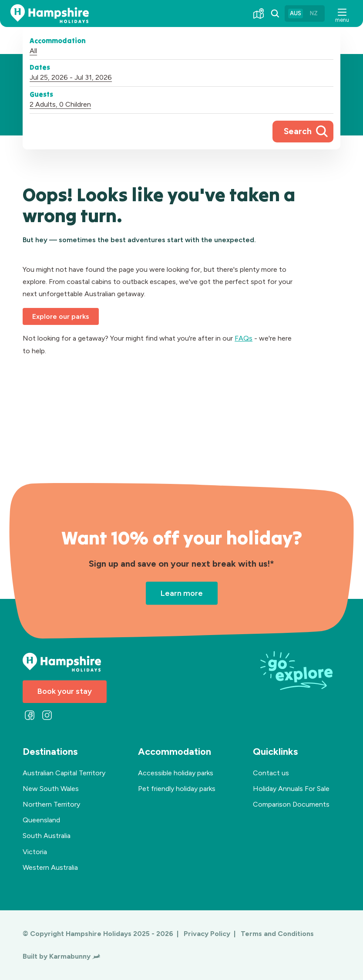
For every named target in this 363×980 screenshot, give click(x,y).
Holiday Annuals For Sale (291, 789)
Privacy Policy (208, 934)
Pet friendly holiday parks (177, 789)
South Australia (47, 836)
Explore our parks (61, 316)
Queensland (41, 820)
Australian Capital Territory (64, 773)
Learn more (182, 593)
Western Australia (50, 867)
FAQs (244, 338)
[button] (342, 14)
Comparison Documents (291, 804)
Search (298, 131)
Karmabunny (75, 956)
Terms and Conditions (277, 934)
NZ (314, 13)
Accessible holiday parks (176, 773)
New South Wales (51, 789)
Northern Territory (51, 804)
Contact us (271, 773)
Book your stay (65, 691)
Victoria (35, 852)
